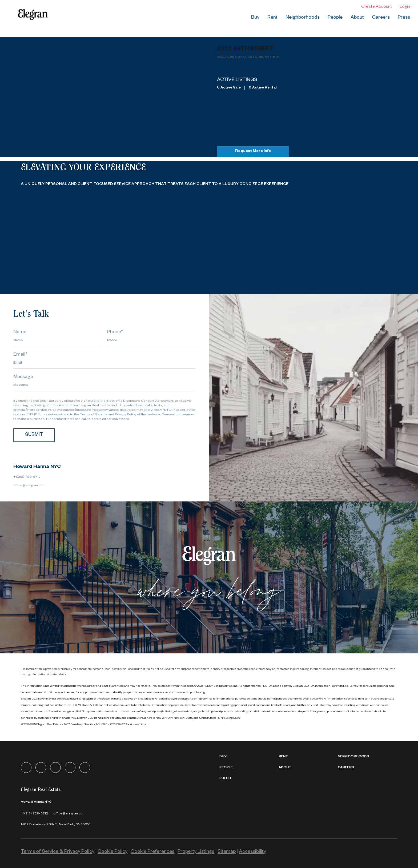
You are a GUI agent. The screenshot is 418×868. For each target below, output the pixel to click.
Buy (255, 18)
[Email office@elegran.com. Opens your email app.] (69, 814)
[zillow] (55, 767)
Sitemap (227, 852)
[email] (104, 363)
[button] (249, 757)
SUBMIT (34, 435)
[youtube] (85, 767)
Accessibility (138, 725)
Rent (272, 18)
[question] (104, 386)
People (335, 18)
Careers (381, 18)
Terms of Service (94, 415)
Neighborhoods (303, 18)
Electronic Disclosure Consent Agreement (140, 401)
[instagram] (70, 767)
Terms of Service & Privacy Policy (58, 852)
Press (404, 18)
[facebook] (26, 767)
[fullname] (58, 341)
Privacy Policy (126, 415)
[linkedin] (41, 767)
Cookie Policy (112, 852)
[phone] (151, 341)
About (357, 18)
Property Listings (196, 852)
